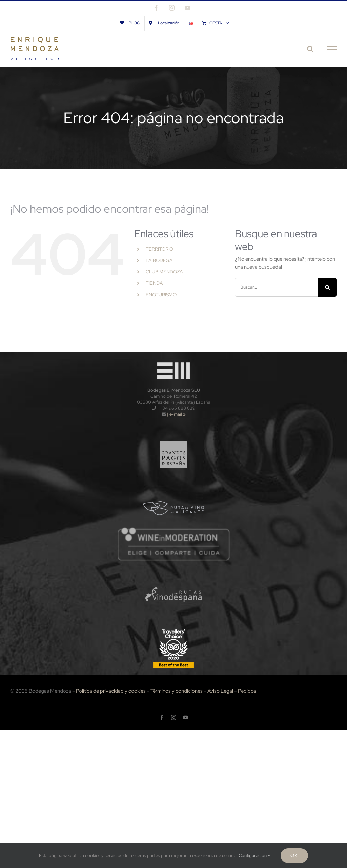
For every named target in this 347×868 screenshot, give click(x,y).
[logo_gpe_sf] (174, 437)
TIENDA (154, 283)
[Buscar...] (277, 287)
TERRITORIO (159, 249)
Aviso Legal (220, 691)
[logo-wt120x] (173, 361)
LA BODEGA (159, 260)
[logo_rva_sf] (174, 490)
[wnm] (173, 529)
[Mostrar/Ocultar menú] (332, 49)
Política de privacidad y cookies (111, 691)
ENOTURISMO (161, 295)
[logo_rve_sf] (174, 577)
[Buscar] (328, 287)
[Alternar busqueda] (310, 49)
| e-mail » (176, 414)
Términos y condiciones (177, 691)
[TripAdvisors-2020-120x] (173, 630)
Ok (294, 855)
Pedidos (247, 691)
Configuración (254, 856)
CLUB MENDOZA (164, 272)
